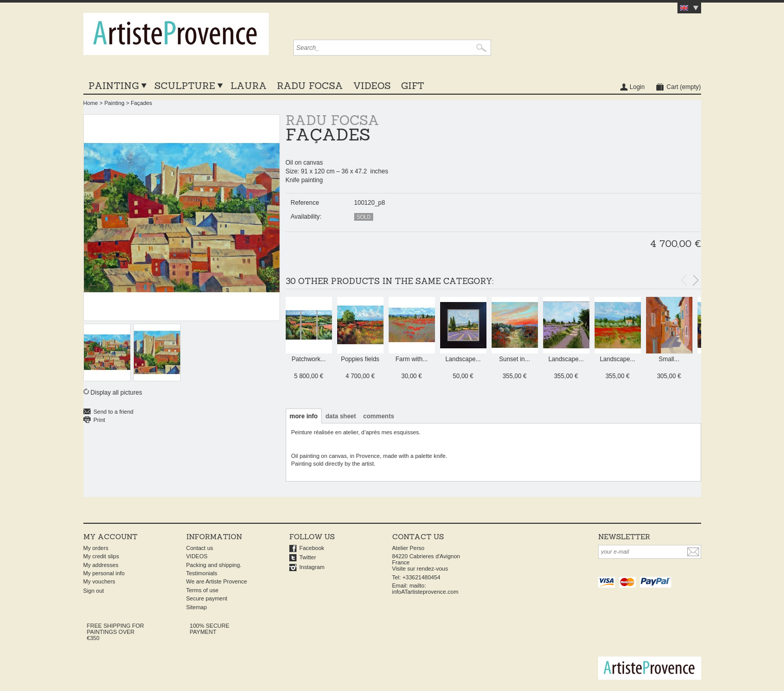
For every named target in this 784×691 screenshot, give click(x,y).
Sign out (94, 591)
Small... (669, 359)
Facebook (312, 548)
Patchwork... (308, 359)
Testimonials (202, 573)
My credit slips (101, 556)
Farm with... (412, 359)
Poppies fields (360, 359)
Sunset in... (514, 359)
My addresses (101, 565)
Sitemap (197, 607)
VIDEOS (372, 86)
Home (91, 103)
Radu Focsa (310, 86)
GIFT (413, 86)
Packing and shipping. (214, 565)
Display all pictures (116, 393)
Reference (305, 203)
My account (110, 537)
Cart (684, 87)
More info (304, 416)
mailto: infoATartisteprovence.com (425, 589)
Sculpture (185, 86)
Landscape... (463, 359)
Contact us (200, 548)
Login (637, 87)
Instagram (312, 567)
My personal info (104, 573)
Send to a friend (114, 412)
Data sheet (341, 416)
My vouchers (99, 581)
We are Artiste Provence (217, 581)
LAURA (249, 86)
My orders (96, 548)
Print (100, 420)
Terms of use (203, 590)
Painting (114, 86)
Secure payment (207, 598)
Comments (379, 416)
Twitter (308, 557)
